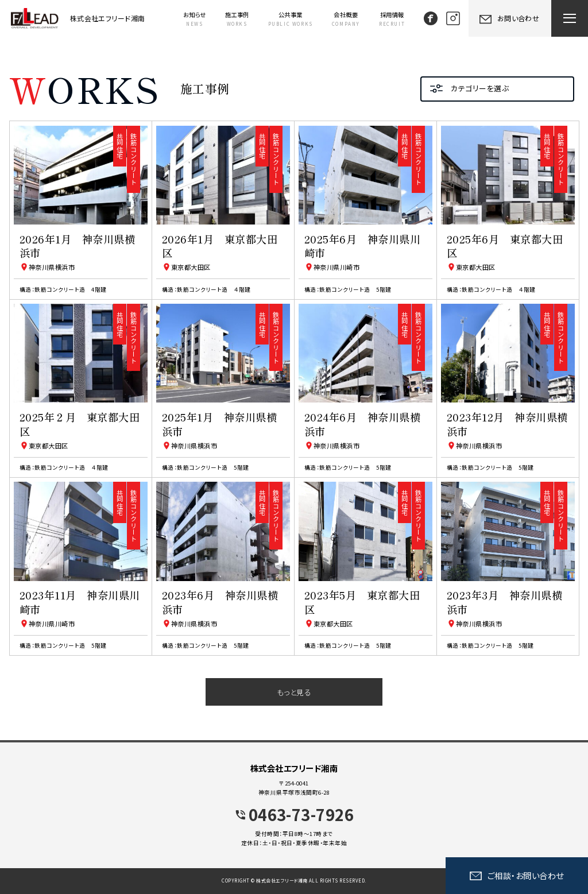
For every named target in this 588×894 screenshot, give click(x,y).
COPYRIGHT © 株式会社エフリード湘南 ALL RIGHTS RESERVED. (294, 881)
